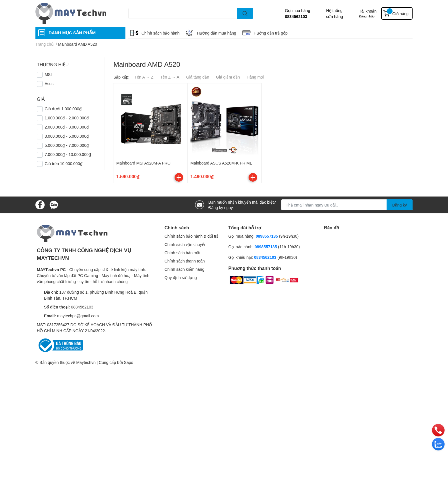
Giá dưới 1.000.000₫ (63, 109)
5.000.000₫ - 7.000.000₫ (67, 145)
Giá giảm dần (228, 77)
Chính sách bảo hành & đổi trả (192, 236)
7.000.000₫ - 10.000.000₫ (68, 154)
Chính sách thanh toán (185, 261)
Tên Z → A (170, 77)
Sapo (129, 362)
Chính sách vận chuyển (186, 244)
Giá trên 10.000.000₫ (64, 164)
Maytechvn (86, 362)
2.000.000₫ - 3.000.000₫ (67, 127)
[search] (245, 13)
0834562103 (296, 16)
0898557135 (267, 236)
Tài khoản (368, 11)
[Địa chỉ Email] (347, 205)
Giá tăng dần (198, 77)
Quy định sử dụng (181, 277)
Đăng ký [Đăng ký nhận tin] (400, 205)
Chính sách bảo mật (183, 253)
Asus (49, 84)
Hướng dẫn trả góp (271, 33)
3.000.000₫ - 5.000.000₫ (67, 136)
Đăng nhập (367, 16)
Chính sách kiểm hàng (185, 269)
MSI (48, 74)
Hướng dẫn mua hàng (216, 33)
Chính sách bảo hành (160, 33)
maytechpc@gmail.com (78, 316)
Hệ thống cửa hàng (334, 13)
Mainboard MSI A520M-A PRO (143, 163)
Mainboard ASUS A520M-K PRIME (222, 163)
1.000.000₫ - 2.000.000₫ (67, 118)
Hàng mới (255, 77)
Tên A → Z (144, 77)
